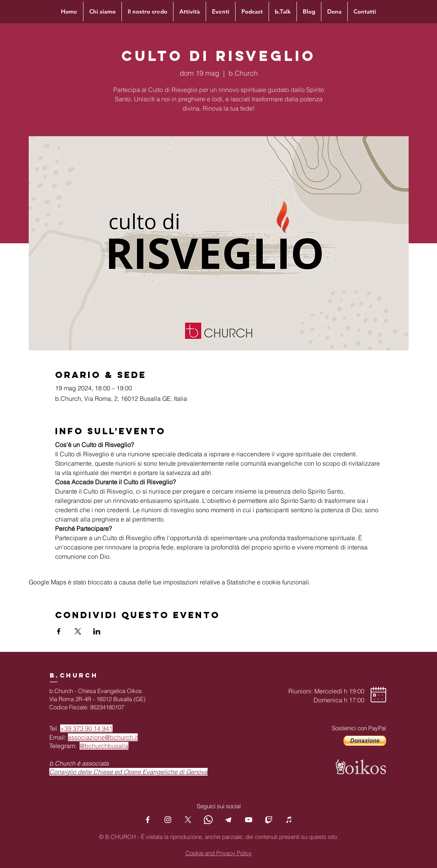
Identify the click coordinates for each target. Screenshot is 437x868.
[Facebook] (148, 820)
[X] (188, 820)
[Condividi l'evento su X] (78, 631)
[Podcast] (289, 820)
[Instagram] (168, 820)
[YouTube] (249, 820)
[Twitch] (269, 820)
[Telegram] (228, 820)
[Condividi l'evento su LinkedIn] (97, 631)
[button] (365, 741)
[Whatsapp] (208, 820)
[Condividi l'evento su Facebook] (59, 631)
